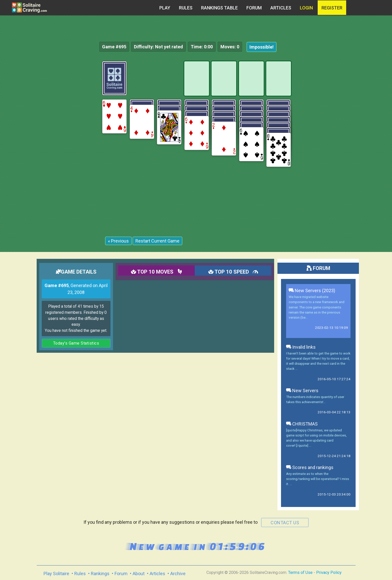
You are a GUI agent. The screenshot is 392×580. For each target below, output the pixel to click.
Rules (186, 8)
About (139, 574)
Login (306, 8)
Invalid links (301, 347)
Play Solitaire (56, 574)
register (332, 8)
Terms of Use (300, 572)
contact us (285, 523)
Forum (254, 8)
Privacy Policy (329, 572)
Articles (281, 8)
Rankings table (219, 8)
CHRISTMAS (302, 424)
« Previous (118, 241)
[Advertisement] (354, 137)
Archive (178, 574)
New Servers (302, 391)
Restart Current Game (157, 241)
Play (165, 8)
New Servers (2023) (312, 291)
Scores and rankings (310, 467)
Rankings (100, 574)
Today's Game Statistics (76, 343)
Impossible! (262, 47)
